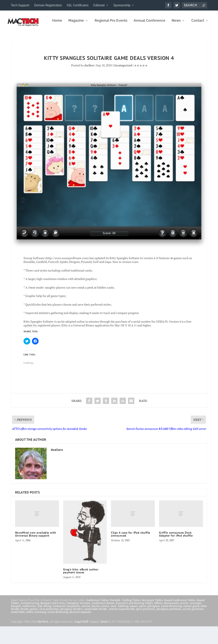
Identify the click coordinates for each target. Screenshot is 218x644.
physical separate (80, 629)
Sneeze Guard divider (122, 627)
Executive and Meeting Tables (134, 621)
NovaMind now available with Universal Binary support (36, 552)
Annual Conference (107, 38)
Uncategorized (123, 83)
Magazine (33, 38)
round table (18, 629)
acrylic (184, 621)
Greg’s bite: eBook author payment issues (81, 589)
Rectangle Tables (152, 618)
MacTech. (43, 639)
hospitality (74, 624)
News (133, 38)
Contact (155, 38)
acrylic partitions (193, 627)
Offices (159, 621)
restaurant (59, 624)
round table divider (96, 627)
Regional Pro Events (68, 38)
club (40, 624)
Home (14, 38)
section (86, 624)
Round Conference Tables (180, 618)
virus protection (49, 627)
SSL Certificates (78, 5)
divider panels (29, 627)
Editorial (99, 5)
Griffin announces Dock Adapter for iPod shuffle (176, 552)
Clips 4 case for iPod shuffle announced (131, 552)
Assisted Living (30, 621)
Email (104, 639)
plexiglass (154, 624)
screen (105, 624)
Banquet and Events (53, 621)
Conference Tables (97, 618)
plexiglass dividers (71, 627)
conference (29, 624)
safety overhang (36, 629)
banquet (16, 624)
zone (114, 624)
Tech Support (20, 5)
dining (47, 624)
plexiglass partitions (169, 627)
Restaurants (172, 621)
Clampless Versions (78, 621)
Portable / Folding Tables (125, 618)
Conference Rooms (103, 621)
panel (143, 624)
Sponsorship (122, 5)
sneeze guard (191, 624)
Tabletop (123, 624)
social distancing (172, 624)
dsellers (89, 83)
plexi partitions (146, 627)
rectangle (196, 621)
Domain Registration (48, 5)
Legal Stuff (81, 639)
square (134, 624)
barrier (96, 624)
